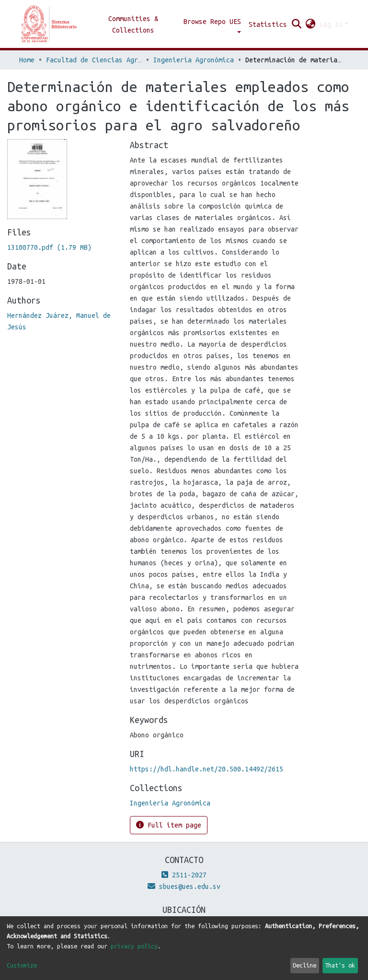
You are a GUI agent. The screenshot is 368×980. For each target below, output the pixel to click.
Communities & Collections (133, 24)
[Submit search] (297, 24)
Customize (22, 965)
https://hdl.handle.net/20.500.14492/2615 (207, 769)
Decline (305, 965)
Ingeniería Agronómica (194, 60)
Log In (331, 24)
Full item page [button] (169, 825)
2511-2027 (184, 875)
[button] (311, 24)
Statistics (268, 24)
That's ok (340, 965)
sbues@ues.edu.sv (184, 887)
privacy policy (134, 946)
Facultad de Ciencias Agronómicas (94, 60)
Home (27, 60)
